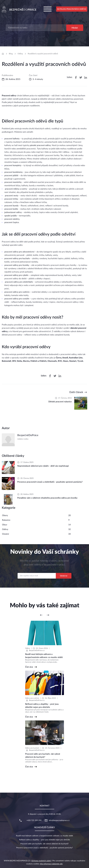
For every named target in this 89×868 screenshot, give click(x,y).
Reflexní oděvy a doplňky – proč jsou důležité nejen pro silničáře (45, 840)
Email (45, 570)
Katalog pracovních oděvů (72, 9)
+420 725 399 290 (34, 820)
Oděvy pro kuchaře (32, 748)
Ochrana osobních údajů (41, 861)
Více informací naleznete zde (51, 864)
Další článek (76, 392)
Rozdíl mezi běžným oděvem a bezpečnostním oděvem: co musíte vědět (45, 836)
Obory (5, 515)
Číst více (29, 667)
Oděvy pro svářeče (32, 698)
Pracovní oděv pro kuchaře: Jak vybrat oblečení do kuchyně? (45, 844)
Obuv (5, 525)
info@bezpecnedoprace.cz (59, 820)
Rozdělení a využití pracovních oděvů (43, 54)
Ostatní (5, 534)
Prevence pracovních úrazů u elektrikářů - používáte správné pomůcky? (45, 848)
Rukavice (6, 520)
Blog (11, 54)
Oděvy (20, 54)
